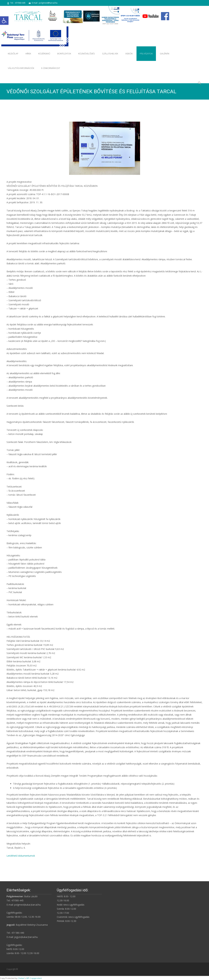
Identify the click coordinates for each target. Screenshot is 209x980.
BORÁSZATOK (64, 54)
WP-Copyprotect (34, 978)
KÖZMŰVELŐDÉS (87, 54)
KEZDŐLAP (13, 54)
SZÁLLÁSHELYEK (110, 54)
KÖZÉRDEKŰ (44, 54)
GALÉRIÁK (165, 54)
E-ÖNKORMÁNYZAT (51, 68)
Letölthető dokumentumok (21, 856)
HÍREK (28, 54)
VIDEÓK (129, 54)
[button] (4, 21)
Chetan (21, 978)
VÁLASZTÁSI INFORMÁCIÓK (21, 68)
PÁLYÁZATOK (146, 54)
